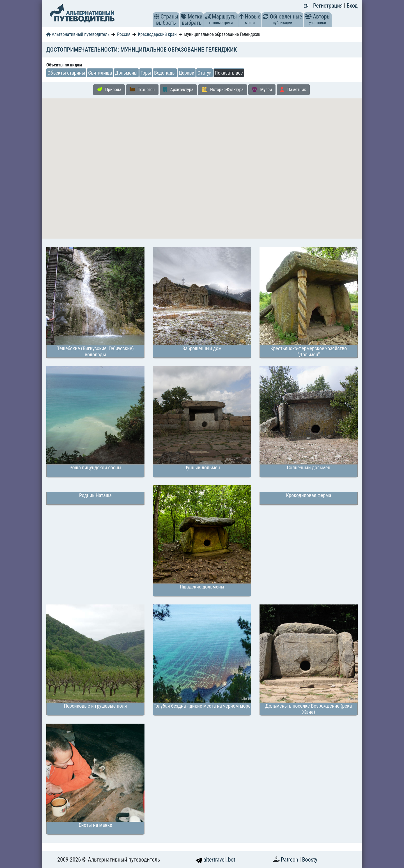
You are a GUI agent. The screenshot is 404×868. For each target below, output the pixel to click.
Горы (146, 73)
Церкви (187, 73)
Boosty (310, 860)
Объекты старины (66, 73)
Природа (109, 89)
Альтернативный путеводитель (78, 34)
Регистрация (329, 6)
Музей (262, 89)
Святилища (100, 73)
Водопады (165, 73)
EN (306, 6)
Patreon (290, 860)
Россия (124, 34)
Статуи (205, 73)
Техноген (142, 89)
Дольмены (126, 73)
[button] (157, 17)
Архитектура (178, 89)
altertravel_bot (215, 860)
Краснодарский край (157, 34)
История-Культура (223, 89)
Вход (352, 6)
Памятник (293, 89)
